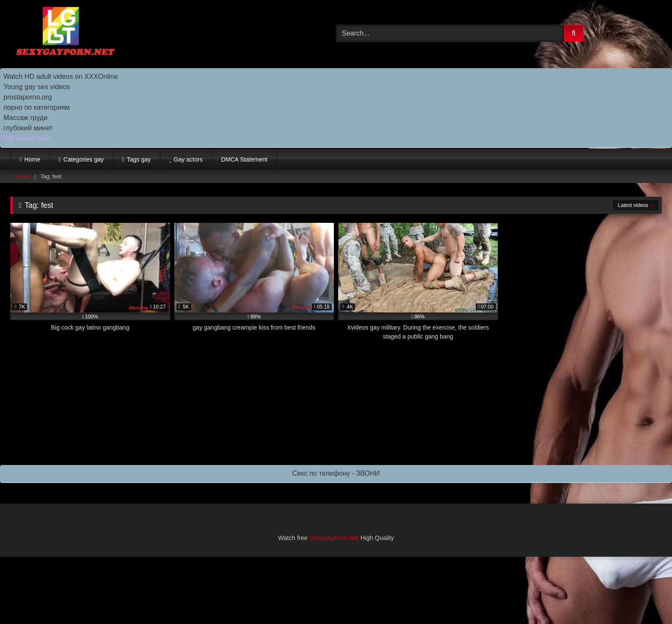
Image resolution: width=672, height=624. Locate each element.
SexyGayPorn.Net (334, 538)
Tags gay (139, 159)
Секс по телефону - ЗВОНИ (336, 473)
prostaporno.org (28, 97)
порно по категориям (36, 107)
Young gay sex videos (37, 87)
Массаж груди (25, 118)
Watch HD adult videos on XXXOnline (61, 76)
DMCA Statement (244, 159)
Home (32, 159)
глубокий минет (28, 128)
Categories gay (84, 159)
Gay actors (188, 159)
